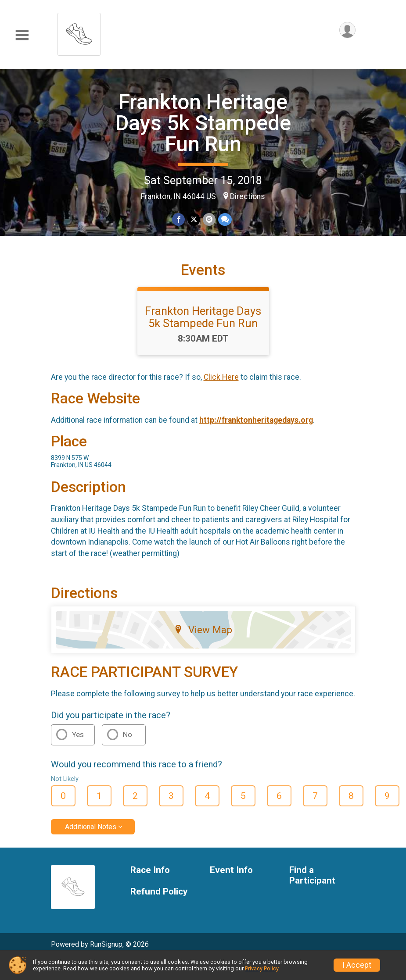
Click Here (221, 377)
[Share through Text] (225, 219)
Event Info (231, 870)
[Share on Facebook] (178, 219)
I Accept (357, 965)
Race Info (150, 870)
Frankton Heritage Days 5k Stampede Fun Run (203, 123)
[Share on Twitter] (194, 219)
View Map (203, 630)
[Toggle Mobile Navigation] (22, 35)
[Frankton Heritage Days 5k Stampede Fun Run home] (79, 32)
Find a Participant (312, 875)
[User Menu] (347, 30)
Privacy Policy (262, 968)
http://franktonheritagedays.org (256, 420)
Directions (248, 196)
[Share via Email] (209, 219)
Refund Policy (159, 892)
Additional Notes (91, 827)
